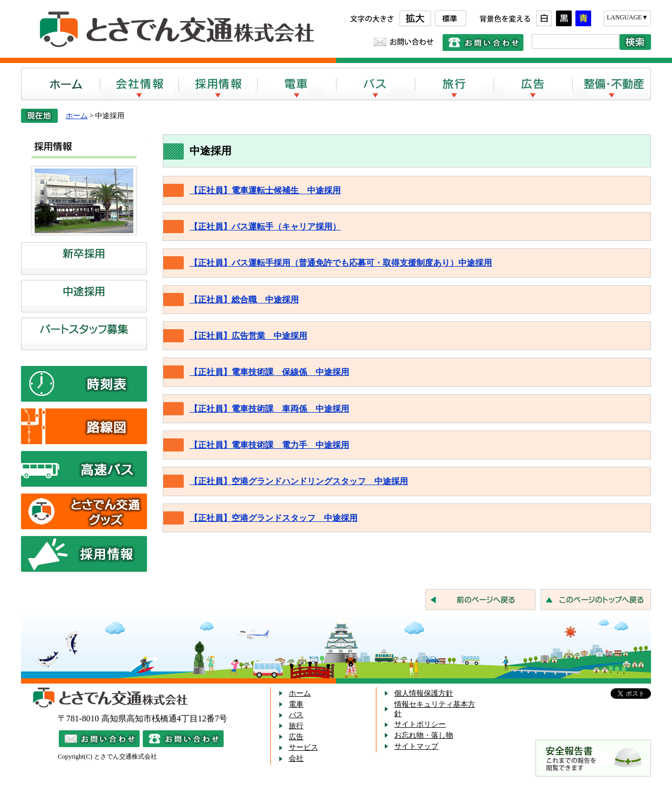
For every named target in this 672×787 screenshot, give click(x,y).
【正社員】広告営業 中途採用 (248, 336)
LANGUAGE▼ (628, 17)
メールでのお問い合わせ (99, 739)
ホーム (60, 84)
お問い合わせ (404, 42)
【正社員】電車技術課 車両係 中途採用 (269, 409)
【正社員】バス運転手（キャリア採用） (265, 227)
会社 (296, 758)
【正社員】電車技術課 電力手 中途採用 (269, 445)
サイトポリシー (420, 724)
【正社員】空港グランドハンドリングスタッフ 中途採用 (299, 481)
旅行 (454, 84)
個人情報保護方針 (424, 693)
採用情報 (218, 84)
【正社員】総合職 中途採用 (244, 300)
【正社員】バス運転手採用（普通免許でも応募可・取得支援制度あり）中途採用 (341, 263)
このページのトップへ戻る (596, 600)
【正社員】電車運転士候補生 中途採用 (265, 190)
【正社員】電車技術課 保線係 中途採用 (269, 372)
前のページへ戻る (480, 600)
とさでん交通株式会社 (173, 30)
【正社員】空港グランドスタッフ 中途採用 (274, 518)
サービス (303, 747)
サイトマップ (416, 746)
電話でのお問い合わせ (483, 43)
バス (375, 84)
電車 (297, 84)
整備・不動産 (612, 84)
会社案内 (139, 84)
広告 (533, 84)
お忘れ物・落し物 (424, 735)
